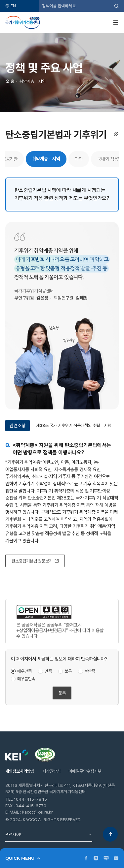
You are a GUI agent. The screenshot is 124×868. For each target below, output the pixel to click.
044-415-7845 (31, 799)
